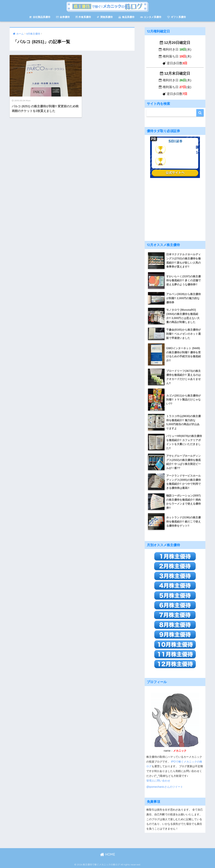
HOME (108, 854)
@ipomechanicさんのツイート (165, 787)
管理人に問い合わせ (158, 781)
